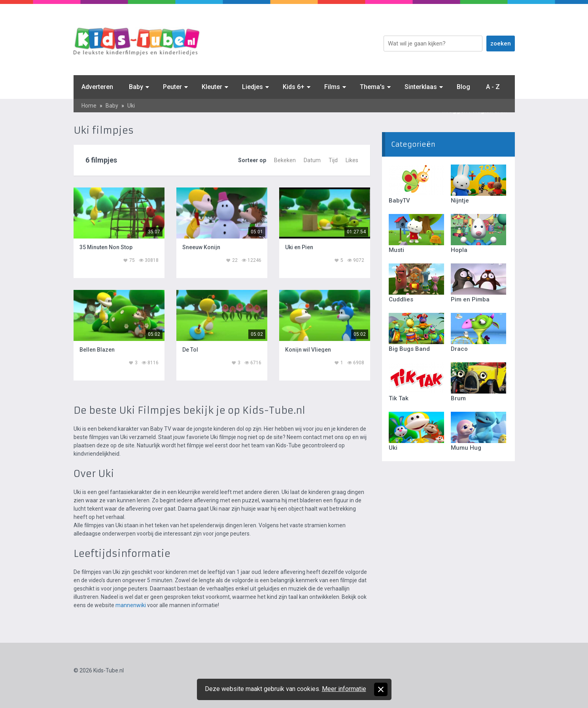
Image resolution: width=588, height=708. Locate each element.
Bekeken (285, 160)
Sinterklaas (421, 87)
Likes (352, 160)
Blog (463, 87)
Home (89, 106)
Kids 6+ (294, 87)
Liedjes (252, 87)
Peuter (172, 87)
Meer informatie (344, 689)
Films (332, 87)
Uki (131, 106)
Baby (136, 87)
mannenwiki (131, 605)
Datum (312, 160)
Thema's (372, 87)
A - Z (493, 87)
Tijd (333, 160)
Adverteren (97, 87)
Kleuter (212, 87)
